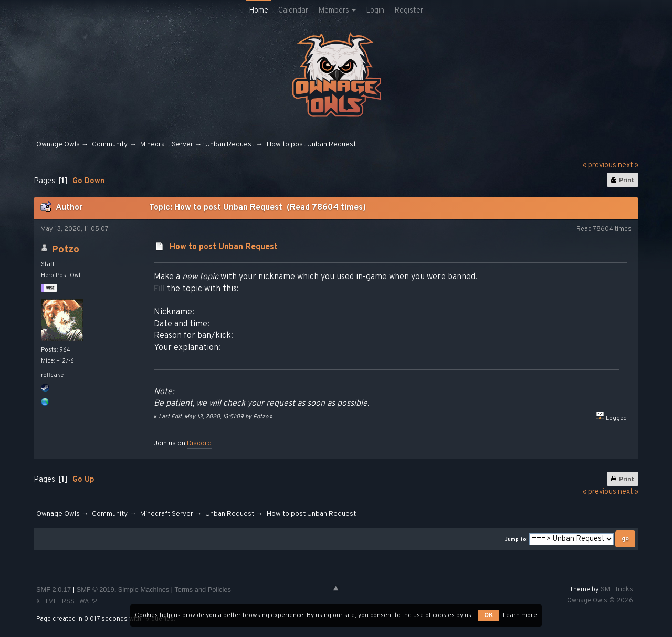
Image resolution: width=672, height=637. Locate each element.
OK (489, 615)
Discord (199, 444)
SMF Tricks (617, 590)
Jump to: (516, 540)
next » (628, 166)
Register (409, 11)
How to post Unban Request (224, 247)
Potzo (65, 250)
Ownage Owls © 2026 (600, 601)
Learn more (520, 615)
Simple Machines (144, 590)
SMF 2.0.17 (54, 590)
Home (259, 11)
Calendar (293, 11)
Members (337, 11)
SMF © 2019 (96, 590)
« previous (600, 166)
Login (375, 11)
